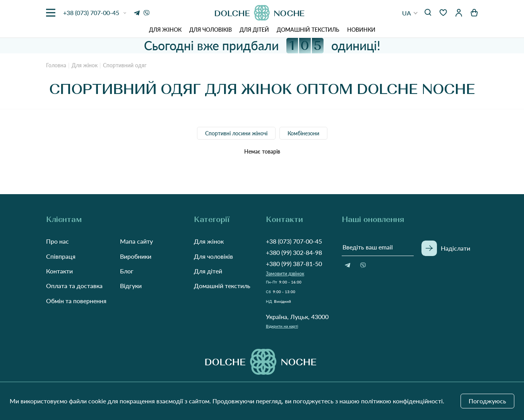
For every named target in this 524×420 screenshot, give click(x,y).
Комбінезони (303, 133)
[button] (410, 13)
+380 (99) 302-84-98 (294, 252)
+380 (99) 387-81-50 (294, 264)
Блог (127, 271)
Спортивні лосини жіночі (236, 133)
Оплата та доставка (74, 286)
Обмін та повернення (76, 301)
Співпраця (61, 256)
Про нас (57, 241)
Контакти (59, 271)
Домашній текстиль (308, 30)
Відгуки (131, 286)
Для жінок (165, 30)
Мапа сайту (136, 241)
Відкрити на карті (282, 326)
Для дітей (254, 30)
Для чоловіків (211, 30)
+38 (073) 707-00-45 (294, 241)
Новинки (361, 30)
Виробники (136, 256)
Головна (56, 65)
